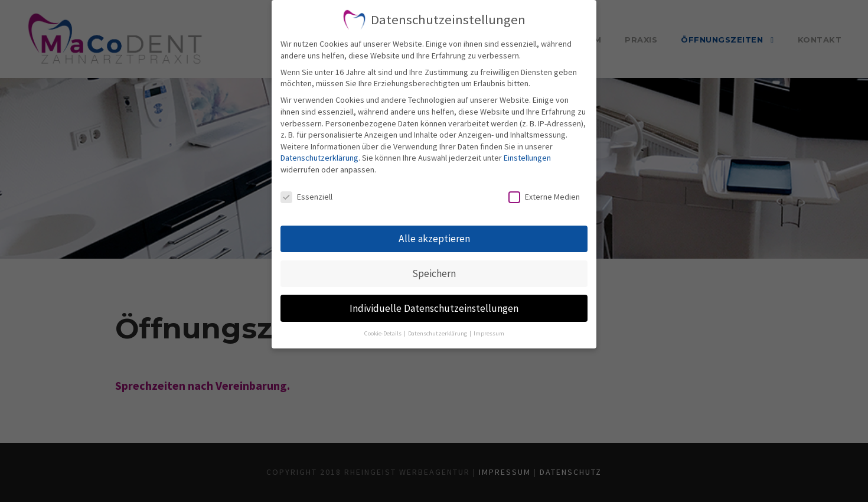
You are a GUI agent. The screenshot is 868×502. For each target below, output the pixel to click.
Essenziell (306, 197)
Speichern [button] (434, 273)
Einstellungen (527, 158)
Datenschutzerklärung (319, 158)
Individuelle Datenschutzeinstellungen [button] (434, 308)
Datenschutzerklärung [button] (438, 333)
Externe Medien (544, 197)
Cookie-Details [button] (384, 333)
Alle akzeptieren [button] (434, 239)
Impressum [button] (489, 333)
